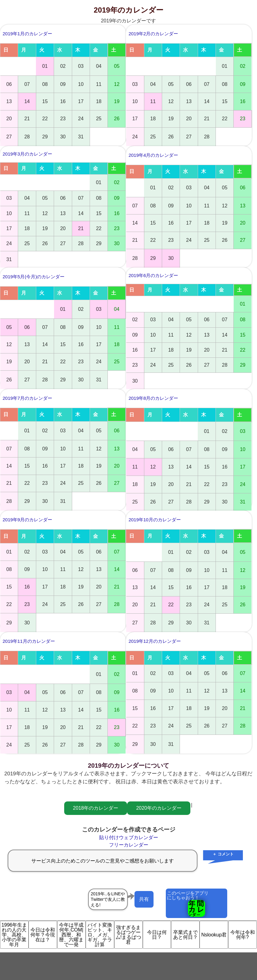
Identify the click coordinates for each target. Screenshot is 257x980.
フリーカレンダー (129, 845)
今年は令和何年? (243, 935)
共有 (144, 899)
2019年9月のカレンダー (28, 520)
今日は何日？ (157, 935)
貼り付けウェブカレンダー (129, 837)
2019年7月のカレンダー (28, 398)
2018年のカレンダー (96, 808)
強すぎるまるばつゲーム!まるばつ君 (128, 935)
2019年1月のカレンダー (28, 34)
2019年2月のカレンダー (154, 34)
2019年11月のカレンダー (29, 641)
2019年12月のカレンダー (155, 641)
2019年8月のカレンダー (154, 398)
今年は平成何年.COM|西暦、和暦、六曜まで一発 (71, 935)
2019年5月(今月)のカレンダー (34, 277)
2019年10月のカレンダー (155, 520)
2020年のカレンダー (159, 808)
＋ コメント (223, 854)
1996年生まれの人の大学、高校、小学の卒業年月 (14, 935)
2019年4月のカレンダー (154, 155)
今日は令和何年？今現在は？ (43, 935)
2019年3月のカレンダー (28, 154)
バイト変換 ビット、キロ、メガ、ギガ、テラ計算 (101, 935)
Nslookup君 (214, 935)
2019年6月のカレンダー (154, 275)
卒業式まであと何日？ (185, 935)
